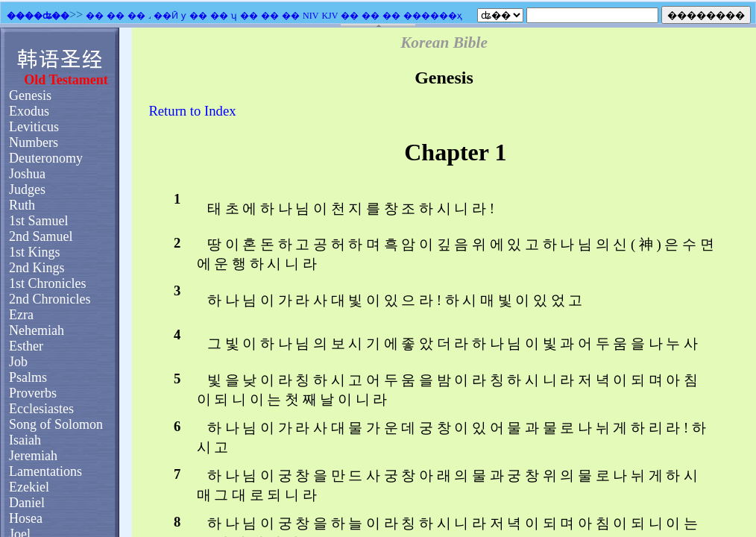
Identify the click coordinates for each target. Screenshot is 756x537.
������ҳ (433, 16)
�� (95, 16)
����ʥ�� (38, 16)
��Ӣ (166, 16)
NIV (311, 16)
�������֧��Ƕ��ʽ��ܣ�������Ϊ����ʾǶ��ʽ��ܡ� (378, 282)
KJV (330, 16)
